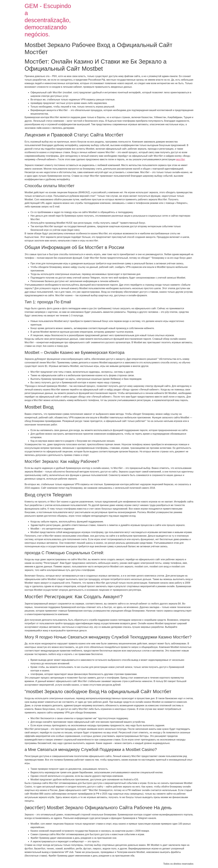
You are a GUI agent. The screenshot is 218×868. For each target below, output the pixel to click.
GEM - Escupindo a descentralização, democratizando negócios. (48, 20)
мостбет (180, 159)
